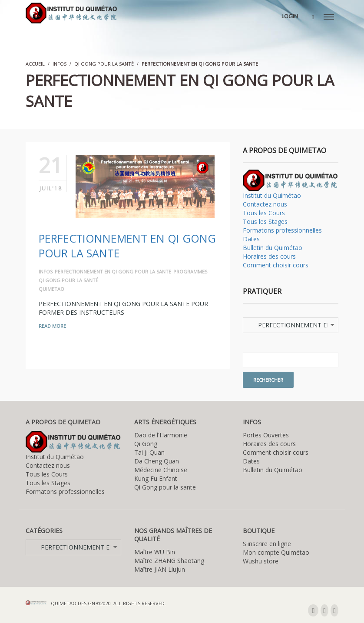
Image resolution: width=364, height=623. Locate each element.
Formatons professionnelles (282, 230)
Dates (251, 239)
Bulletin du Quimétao (273, 248)
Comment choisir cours (276, 265)
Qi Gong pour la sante (165, 487)
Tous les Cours (264, 213)
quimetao (51, 289)
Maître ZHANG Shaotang (169, 561)
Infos (60, 64)
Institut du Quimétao (272, 195)
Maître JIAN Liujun (160, 569)
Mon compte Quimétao (276, 552)
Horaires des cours (269, 256)
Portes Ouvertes (266, 435)
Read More (52, 326)
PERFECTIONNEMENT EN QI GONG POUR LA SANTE (113, 272)
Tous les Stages (265, 222)
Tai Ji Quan (149, 452)
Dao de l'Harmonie (161, 435)
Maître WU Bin (155, 552)
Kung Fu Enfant (156, 478)
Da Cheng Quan (157, 461)
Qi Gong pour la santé (104, 64)
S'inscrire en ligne (267, 544)
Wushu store (261, 561)
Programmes (190, 272)
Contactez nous (265, 204)
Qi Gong (146, 444)
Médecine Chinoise (161, 470)
